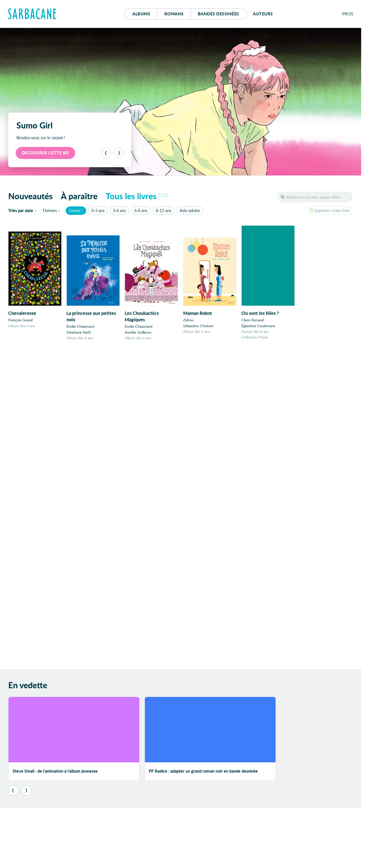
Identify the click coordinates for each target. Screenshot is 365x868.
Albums (141, 14)
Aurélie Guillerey (138, 332)
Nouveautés (30, 196)
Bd (218, 14)
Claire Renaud (253, 321)
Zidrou (188, 320)
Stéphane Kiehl (79, 332)
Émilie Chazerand (80, 327)
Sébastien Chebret (198, 326)
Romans (174, 14)
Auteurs (263, 14)
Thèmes (50, 210)
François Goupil (20, 320)
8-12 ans (163, 210)
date (23, 210)
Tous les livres (137, 196)
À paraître (79, 196)
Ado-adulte (190, 210)
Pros (348, 14)
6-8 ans (141, 210)
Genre (75, 210)
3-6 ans (119, 210)
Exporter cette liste (329, 210)
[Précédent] (106, 153)
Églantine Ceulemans (258, 327)
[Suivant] (119, 153)
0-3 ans (98, 210)
